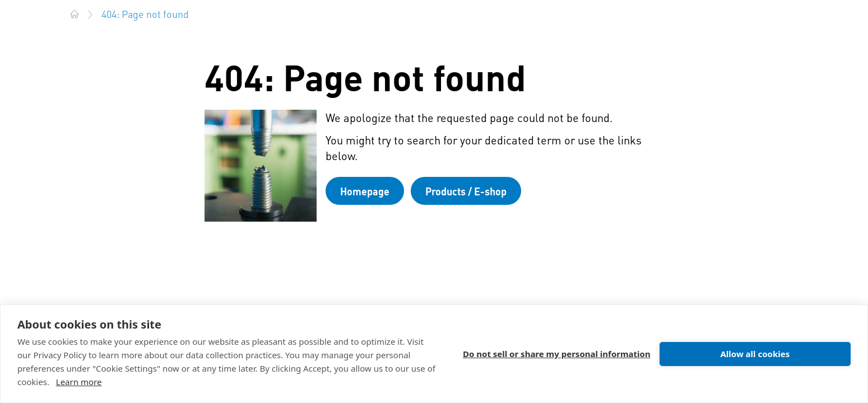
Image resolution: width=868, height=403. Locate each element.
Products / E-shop (466, 191)
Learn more (79, 382)
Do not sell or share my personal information (557, 354)
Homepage (365, 191)
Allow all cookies (755, 354)
